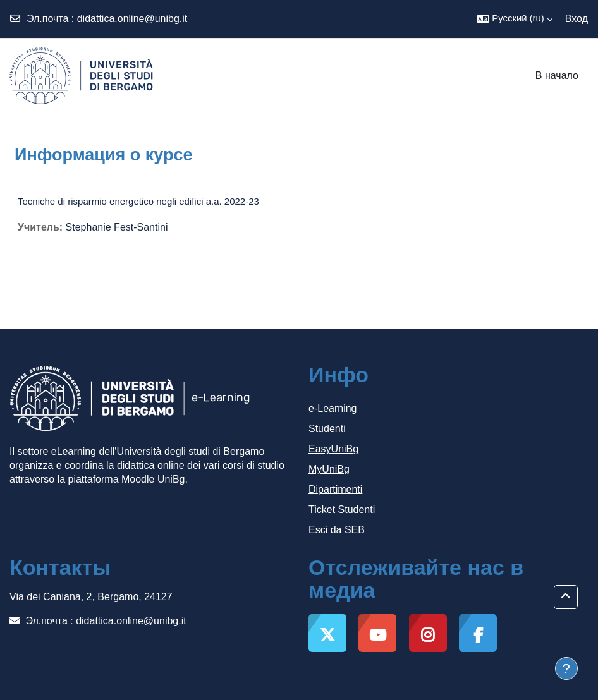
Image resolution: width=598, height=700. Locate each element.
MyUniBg (329, 469)
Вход (577, 19)
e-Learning (333, 408)
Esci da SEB (337, 530)
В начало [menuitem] (557, 75)
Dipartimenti (335, 489)
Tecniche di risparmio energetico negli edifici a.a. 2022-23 (138, 201)
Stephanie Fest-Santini (117, 227)
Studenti (327, 429)
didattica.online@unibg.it (132, 19)
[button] (514, 19)
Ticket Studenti (342, 510)
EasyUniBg (333, 449)
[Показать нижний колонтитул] (566, 668)
